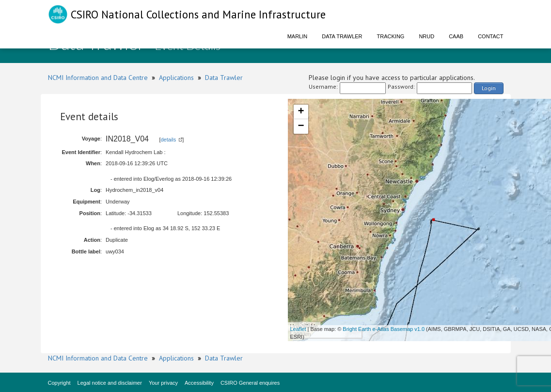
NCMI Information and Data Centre (98, 78)
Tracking (391, 36)
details (168, 140)
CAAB (456, 36)
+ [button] (301, 112)
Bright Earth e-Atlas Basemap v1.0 (384, 329)
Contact (490, 36)
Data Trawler (342, 36)
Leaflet (298, 329)
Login (489, 88)
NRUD (426, 36)
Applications (176, 78)
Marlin (298, 36)
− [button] (301, 126)
